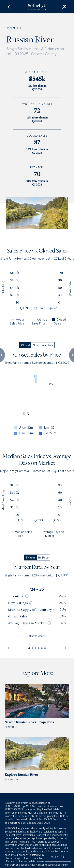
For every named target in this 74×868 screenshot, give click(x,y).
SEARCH (37, 706)
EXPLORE (37, 759)
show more (37, 636)
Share (58, 857)
